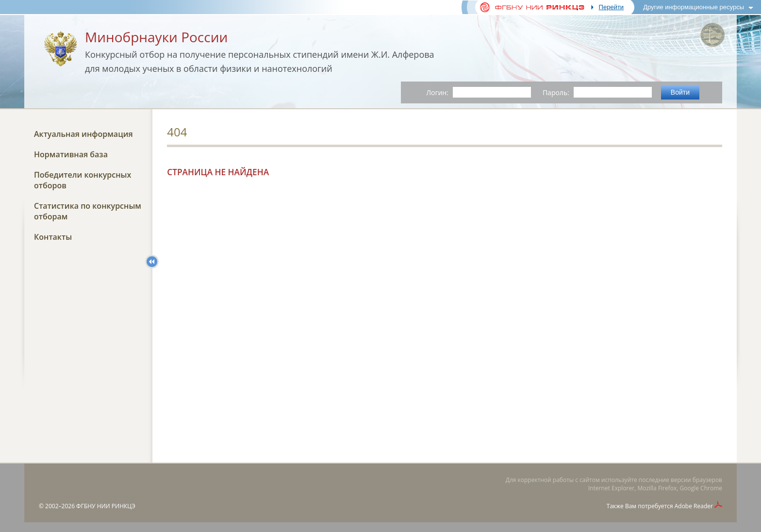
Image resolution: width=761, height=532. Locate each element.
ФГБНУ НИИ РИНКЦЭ (106, 506)
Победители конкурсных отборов (83, 180)
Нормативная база (71, 154)
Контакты (53, 237)
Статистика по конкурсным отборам (88, 211)
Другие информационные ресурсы (694, 7)
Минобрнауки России (156, 37)
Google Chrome (701, 488)
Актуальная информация (83, 134)
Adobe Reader (694, 506)
